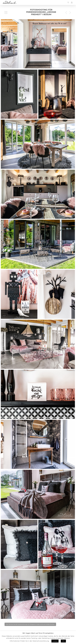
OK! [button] (63, 641)
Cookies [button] (55, 641)
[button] (30, 624)
